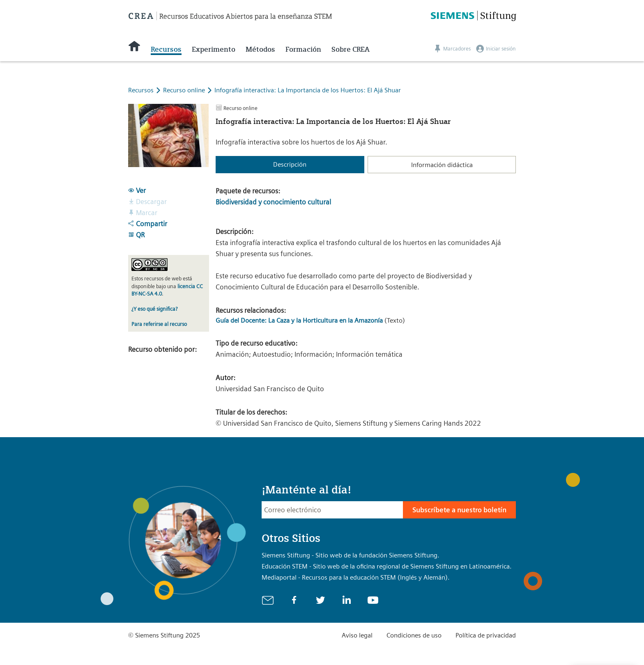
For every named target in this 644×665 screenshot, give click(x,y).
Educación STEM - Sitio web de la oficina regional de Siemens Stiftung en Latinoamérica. (387, 566)
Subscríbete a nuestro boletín (459, 510)
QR (136, 235)
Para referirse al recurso (159, 324)
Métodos (260, 49)
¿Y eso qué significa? (154, 309)
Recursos (166, 49)
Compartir (148, 224)
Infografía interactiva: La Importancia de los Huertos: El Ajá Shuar (308, 90)
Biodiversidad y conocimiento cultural (273, 202)
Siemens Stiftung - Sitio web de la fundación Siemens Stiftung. (351, 555)
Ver (137, 190)
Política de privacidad (486, 635)
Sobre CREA (351, 49)
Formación (303, 49)
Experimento (214, 49)
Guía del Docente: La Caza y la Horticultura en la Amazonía (299, 320)
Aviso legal (357, 635)
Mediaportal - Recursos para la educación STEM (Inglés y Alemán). (356, 577)
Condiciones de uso (414, 635)
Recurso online (185, 90)
